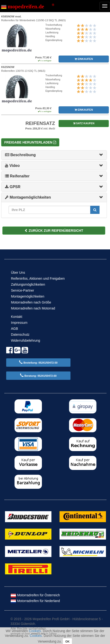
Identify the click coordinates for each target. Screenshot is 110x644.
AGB (15, 329)
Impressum (19, 323)
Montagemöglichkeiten (28, 197)
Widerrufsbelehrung (25, 340)
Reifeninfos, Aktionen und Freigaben (38, 278)
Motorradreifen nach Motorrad (33, 308)
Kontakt (17, 317)
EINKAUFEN (84, 59)
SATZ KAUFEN (84, 123)
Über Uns (18, 273)
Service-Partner (22, 290)
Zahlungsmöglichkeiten (28, 284)
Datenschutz (20, 335)
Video (12, 166)
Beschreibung (20, 155)
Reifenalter (17, 176)
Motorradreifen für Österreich (35, 595)
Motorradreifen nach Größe (31, 302)
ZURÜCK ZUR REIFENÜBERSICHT (54, 231)
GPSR (13, 187)
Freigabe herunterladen (30, 142)
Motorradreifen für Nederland (35, 601)
